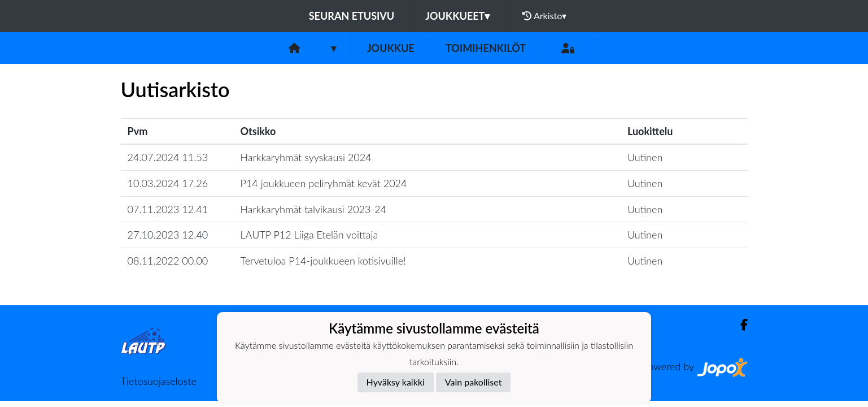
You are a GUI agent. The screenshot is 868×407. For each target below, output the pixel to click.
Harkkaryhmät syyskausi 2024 (306, 157)
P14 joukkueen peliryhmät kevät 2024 (324, 183)
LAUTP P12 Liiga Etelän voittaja (309, 235)
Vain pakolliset (474, 382)
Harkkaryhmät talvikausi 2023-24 (314, 209)
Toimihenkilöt (486, 48)
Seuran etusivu (352, 16)
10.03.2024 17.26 (168, 183)
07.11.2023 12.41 (168, 209)
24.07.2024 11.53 (168, 157)
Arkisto (544, 16)
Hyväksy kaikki (396, 382)
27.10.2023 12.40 (168, 235)
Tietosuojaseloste (159, 381)
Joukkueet (457, 16)
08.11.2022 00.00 (168, 261)
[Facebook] (740, 325)
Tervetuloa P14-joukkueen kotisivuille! (323, 261)
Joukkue (391, 48)
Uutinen (645, 157)
